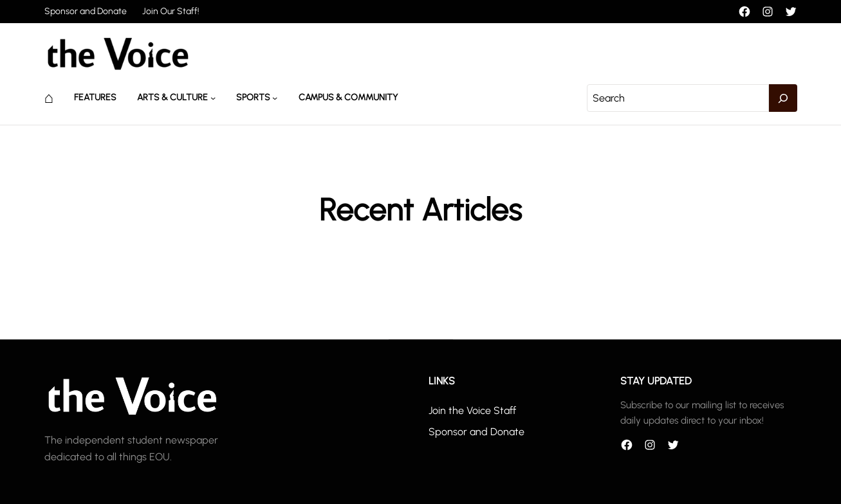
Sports (253, 97)
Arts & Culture (172, 97)
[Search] (783, 98)
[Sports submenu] (275, 98)
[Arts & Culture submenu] (213, 98)
